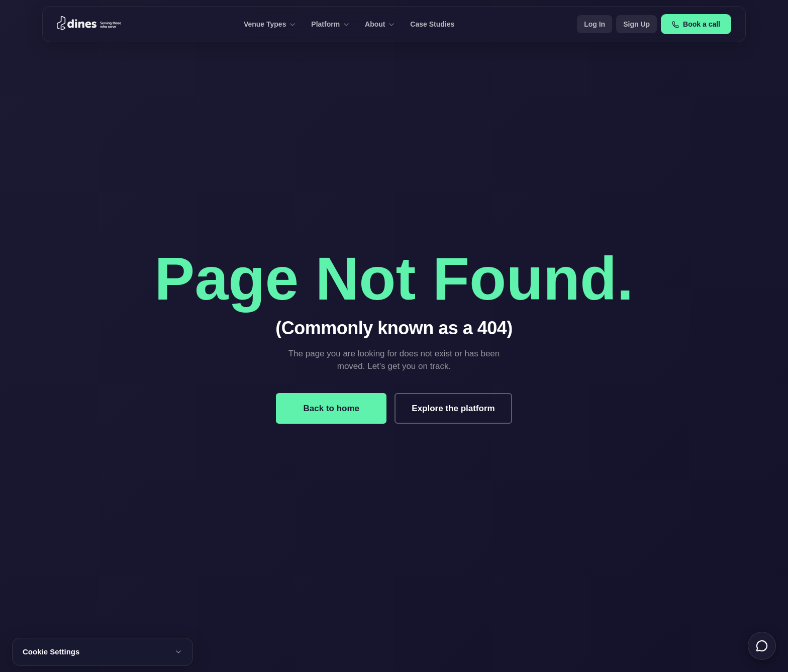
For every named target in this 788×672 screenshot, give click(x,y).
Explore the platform (453, 408)
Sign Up (636, 24)
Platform (330, 24)
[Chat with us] (762, 646)
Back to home (331, 408)
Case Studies (432, 24)
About (379, 24)
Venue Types (269, 24)
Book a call (696, 24)
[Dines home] (89, 24)
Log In (595, 24)
